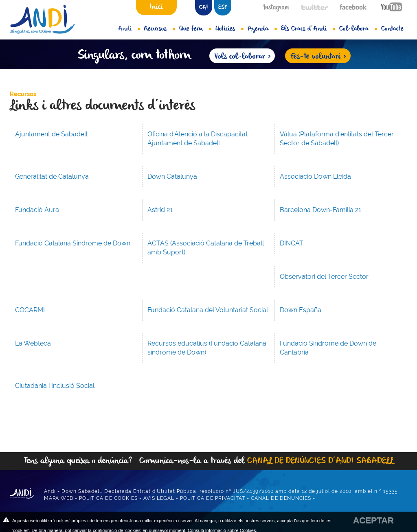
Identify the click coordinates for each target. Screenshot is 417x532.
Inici (156, 7)
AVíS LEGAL (159, 498)
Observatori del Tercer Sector (324, 277)
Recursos (160, 29)
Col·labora (358, 29)
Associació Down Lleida (315, 176)
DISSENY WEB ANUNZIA (349, 498)
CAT (204, 8)
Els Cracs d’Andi (308, 29)
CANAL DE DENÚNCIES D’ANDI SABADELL (320, 461)
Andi (129, 29)
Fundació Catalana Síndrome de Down (73, 243)
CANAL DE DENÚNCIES (281, 498)
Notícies (229, 29)
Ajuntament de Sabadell (51, 134)
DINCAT (292, 243)
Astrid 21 (160, 210)
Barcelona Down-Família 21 (320, 210)
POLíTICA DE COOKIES (108, 498)
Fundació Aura (37, 210)
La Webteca (33, 343)
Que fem (195, 29)
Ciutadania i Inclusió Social (55, 386)
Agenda (262, 29)
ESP (223, 8)
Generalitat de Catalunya (52, 176)
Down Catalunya (172, 176)
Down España (301, 310)
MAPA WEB (59, 498)
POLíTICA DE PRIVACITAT (213, 498)
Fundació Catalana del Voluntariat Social (208, 310)
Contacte (392, 29)
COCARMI (30, 310)
